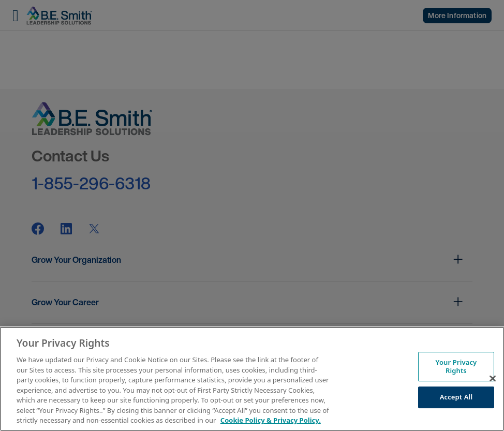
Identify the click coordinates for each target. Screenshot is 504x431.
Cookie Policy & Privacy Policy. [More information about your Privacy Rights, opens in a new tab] (271, 420)
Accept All (456, 397)
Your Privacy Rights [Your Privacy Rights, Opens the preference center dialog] (456, 366)
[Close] (493, 379)
